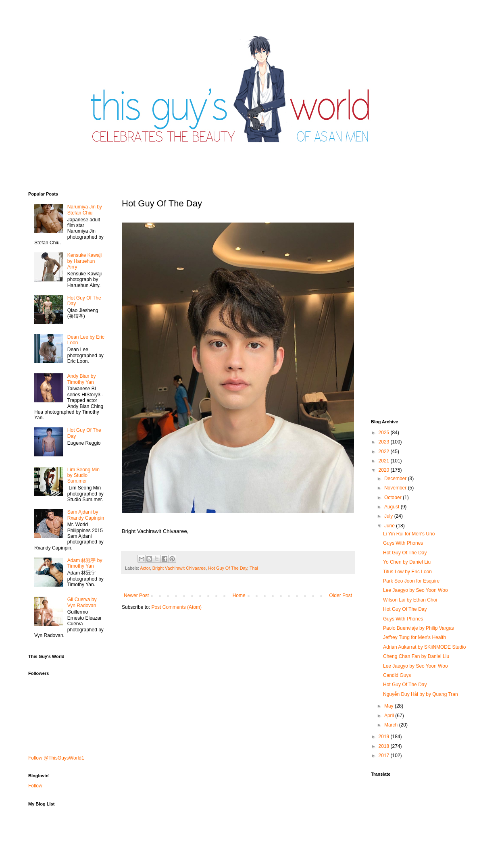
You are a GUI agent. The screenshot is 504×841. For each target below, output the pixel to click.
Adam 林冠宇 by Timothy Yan (85, 563)
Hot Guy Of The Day (228, 568)
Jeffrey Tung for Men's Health (414, 637)
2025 (385, 433)
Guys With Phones (403, 543)
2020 (385, 470)
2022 (385, 452)
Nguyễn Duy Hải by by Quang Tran (421, 694)
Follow (35, 786)
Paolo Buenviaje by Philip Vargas (419, 628)
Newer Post (136, 595)
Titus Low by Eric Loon (407, 572)
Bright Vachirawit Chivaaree (179, 568)
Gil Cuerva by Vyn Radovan (82, 602)
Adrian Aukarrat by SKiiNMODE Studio (424, 647)
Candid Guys (397, 675)
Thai (254, 568)
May (389, 706)
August (393, 507)
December (396, 479)
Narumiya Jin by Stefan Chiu (85, 210)
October (394, 498)
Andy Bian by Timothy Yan (82, 379)
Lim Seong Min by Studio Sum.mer (83, 476)
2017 (385, 756)
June (390, 526)
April (390, 716)
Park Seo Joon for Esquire (411, 581)
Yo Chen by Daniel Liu (407, 562)
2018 (385, 746)
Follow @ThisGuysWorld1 (56, 758)
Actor (145, 568)
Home (239, 595)
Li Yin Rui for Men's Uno (409, 534)
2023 (385, 442)
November (396, 488)
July (389, 516)
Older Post (341, 595)
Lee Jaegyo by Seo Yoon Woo (415, 590)
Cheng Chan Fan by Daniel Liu (416, 656)
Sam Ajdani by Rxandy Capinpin (86, 515)
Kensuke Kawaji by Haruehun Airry (84, 261)
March (392, 725)
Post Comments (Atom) (176, 607)
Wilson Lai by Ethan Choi (410, 600)
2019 (385, 737)
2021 (385, 461)
